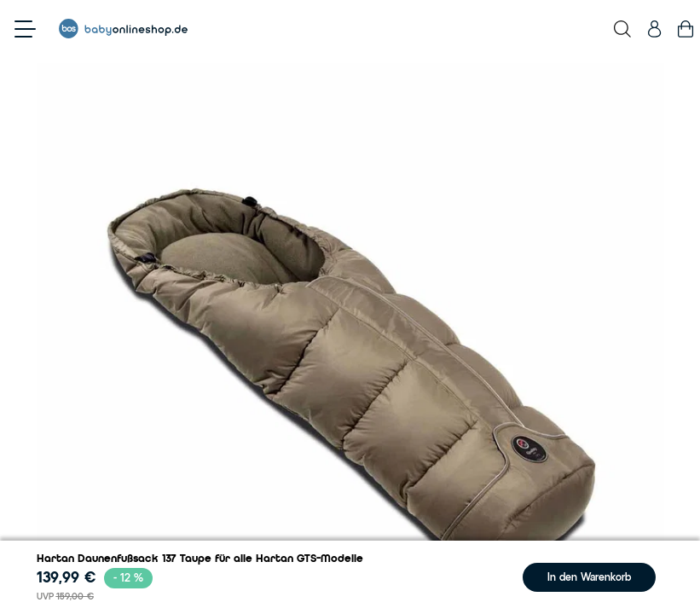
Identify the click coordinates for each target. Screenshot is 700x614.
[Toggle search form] (622, 29)
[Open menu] (25, 29)
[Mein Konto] (654, 29)
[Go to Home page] (123, 29)
